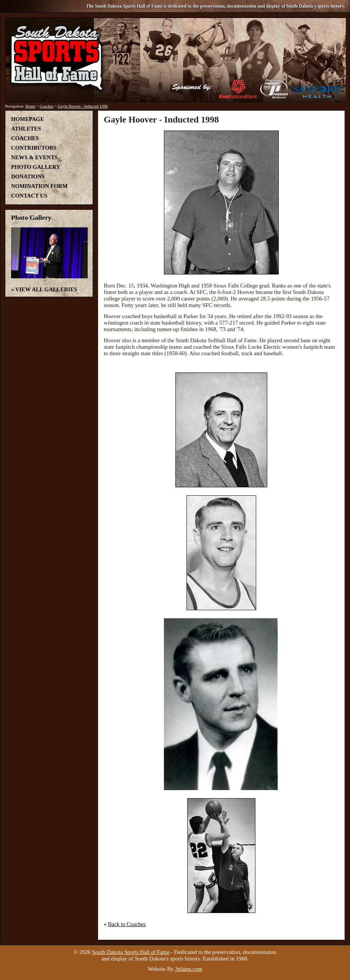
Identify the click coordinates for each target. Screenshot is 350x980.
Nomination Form (39, 186)
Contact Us (29, 196)
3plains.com (189, 969)
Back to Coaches (127, 924)
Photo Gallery (36, 167)
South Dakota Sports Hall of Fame (131, 952)
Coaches (46, 106)
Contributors (34, 148)
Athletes (26, 129)
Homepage (28, 119)
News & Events (34, 157)
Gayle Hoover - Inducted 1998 (83, 106)
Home (30, 106)
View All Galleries (46, 289)
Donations (28, 176)
